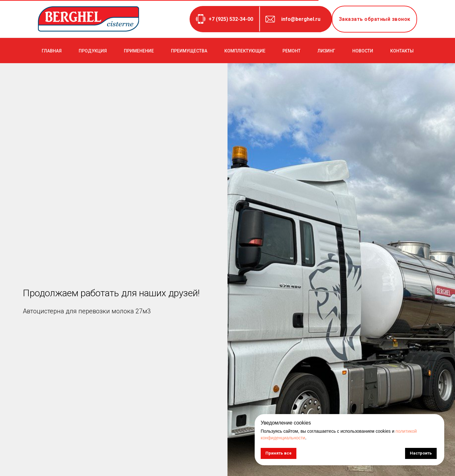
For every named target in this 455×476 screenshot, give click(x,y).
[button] (374, 19)
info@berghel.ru (301, 19)
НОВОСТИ (363, 51)
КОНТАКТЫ (402, 51)
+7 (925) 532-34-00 (231, 19)
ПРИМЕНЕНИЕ (139, 51)
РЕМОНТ (291, 51)
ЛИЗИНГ (326, 51)
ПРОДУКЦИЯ (93, 51)
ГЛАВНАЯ (52, 51)
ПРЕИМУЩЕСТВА (189, 51)
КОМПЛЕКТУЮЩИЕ (245, 51)
